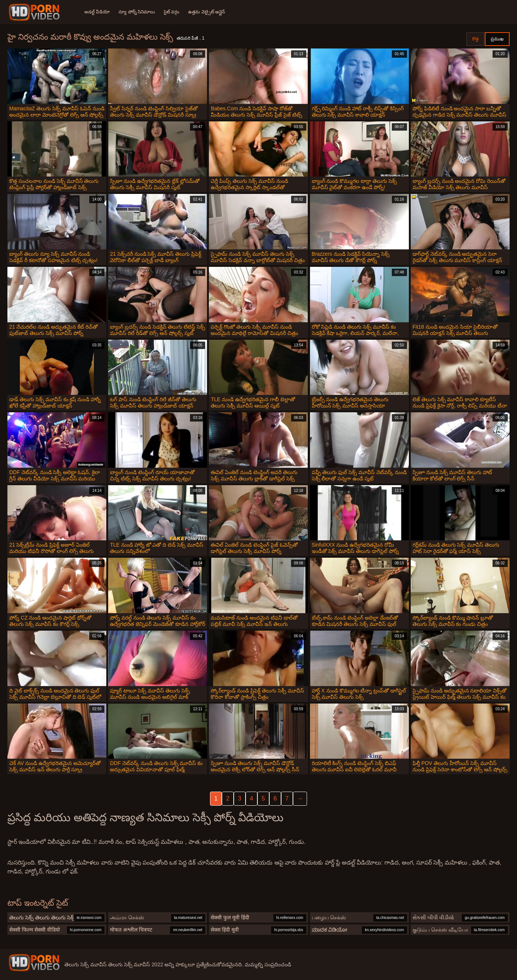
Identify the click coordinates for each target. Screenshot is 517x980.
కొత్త (475, 39)
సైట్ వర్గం (171, 12)
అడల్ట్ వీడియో (97, 12)
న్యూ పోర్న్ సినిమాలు (137, 12)
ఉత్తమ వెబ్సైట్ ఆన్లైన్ (206, 12)
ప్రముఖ (497, 39)
